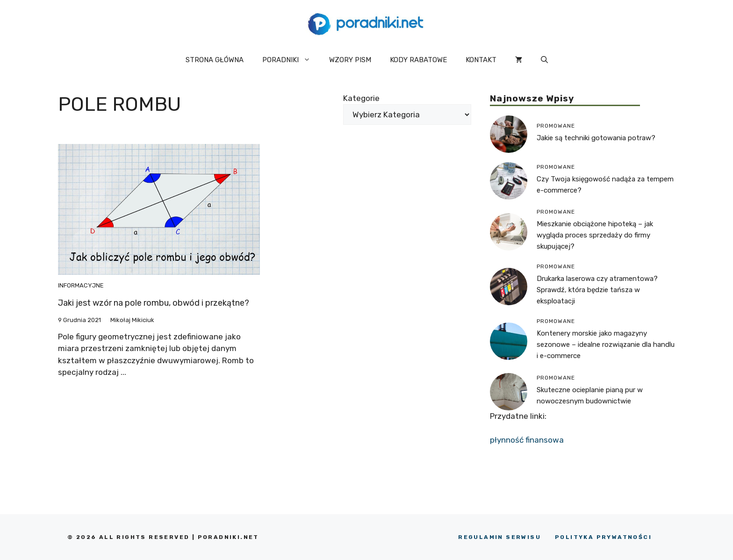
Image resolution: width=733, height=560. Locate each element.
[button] (544, 60)
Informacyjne (81, 285)
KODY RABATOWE (418, 60)
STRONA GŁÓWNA (215, 60)
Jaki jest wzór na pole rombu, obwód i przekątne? (154, 303)
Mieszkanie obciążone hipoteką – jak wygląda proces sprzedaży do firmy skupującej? (595, 235)
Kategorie (361, 98)
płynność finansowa (527, 440)
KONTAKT (481, 60)
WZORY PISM (350, 60)
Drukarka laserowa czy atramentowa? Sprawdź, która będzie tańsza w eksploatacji (597, 290)
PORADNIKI (291, 60)
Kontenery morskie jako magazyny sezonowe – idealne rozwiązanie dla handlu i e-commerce (606, 345)
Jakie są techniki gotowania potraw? (596, 138)
